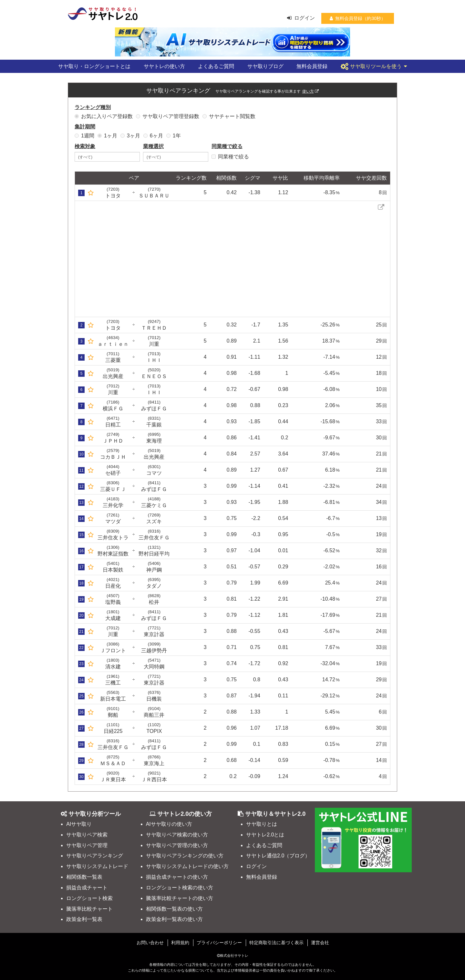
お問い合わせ (150, 943)
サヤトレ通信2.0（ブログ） (278, 856)
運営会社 (320, 943)
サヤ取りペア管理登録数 (168, 116)
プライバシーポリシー (219, 943)
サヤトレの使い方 (164, 66)
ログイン (301, 18)
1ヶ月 (107, 136)
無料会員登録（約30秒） (358, 18)
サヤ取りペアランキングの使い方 (185, 856)
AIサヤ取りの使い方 (169, 824)
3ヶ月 (130, 136)
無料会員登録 (312, 66)
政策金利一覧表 (84, 919)
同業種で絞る (230, 157)
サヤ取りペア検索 (87, 835)
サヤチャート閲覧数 (229, 116)
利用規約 (180, 943)
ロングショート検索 (89, 898)
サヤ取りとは (262, 824)
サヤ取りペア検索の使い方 (177, 835)
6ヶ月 (153, 136)
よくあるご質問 (216, 66)
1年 (174, 136)
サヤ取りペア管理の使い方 (177, 845)
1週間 (84, 136)
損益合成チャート (87, 888)
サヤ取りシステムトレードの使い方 (187, 866)
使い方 (310, 91)
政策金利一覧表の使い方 (174, 919)
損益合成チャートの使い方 (177, 877)
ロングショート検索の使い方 (180, 888)
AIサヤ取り (79, 824)
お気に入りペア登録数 (104, 116)
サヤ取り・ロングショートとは (94, 66)
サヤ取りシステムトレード (97, 866)
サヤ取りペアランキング (95, 856)
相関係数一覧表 (84, 877)
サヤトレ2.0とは (265, 835)
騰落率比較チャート (89, 909)
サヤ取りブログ (265, 66)
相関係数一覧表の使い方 (174, 909)
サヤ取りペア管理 (87, 845)
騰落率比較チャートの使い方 (180, 898)
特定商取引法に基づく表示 (276, 943)
